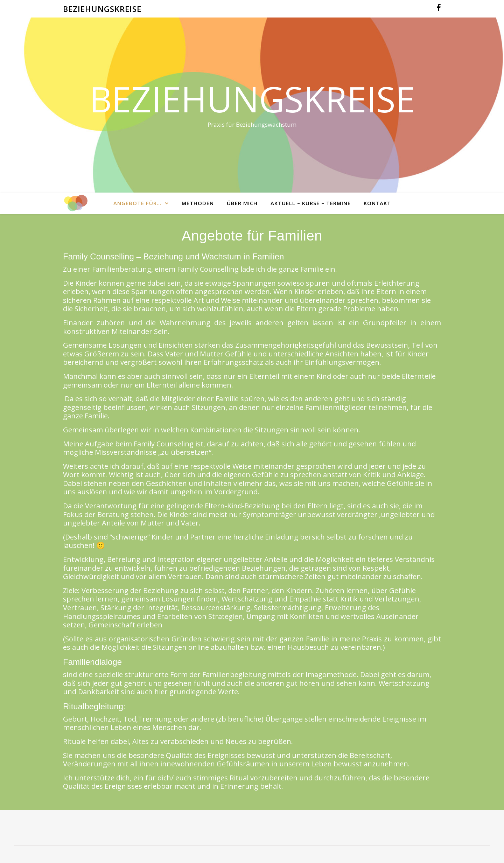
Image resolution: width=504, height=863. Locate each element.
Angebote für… (137, 203)
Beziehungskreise (252, 99)
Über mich (242, 203)
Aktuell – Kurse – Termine (311, 203)
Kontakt (377, 203)
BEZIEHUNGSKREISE (102, 9)
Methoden (198, 203)
